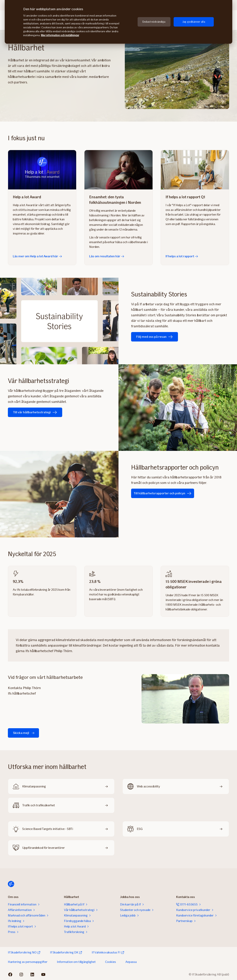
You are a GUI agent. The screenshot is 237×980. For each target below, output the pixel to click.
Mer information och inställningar (60, 35)
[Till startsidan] (11, 884)
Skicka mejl (24, 733)
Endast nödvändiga (154, 22)
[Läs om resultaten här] (119, 170)
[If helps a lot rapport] (195, 170)
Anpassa (131, 962)
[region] (119, 22)
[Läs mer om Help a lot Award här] (42, 170)
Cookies (111, 962)
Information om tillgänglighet (76, 962)
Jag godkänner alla (194, 22)
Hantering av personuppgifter (28, 962)
